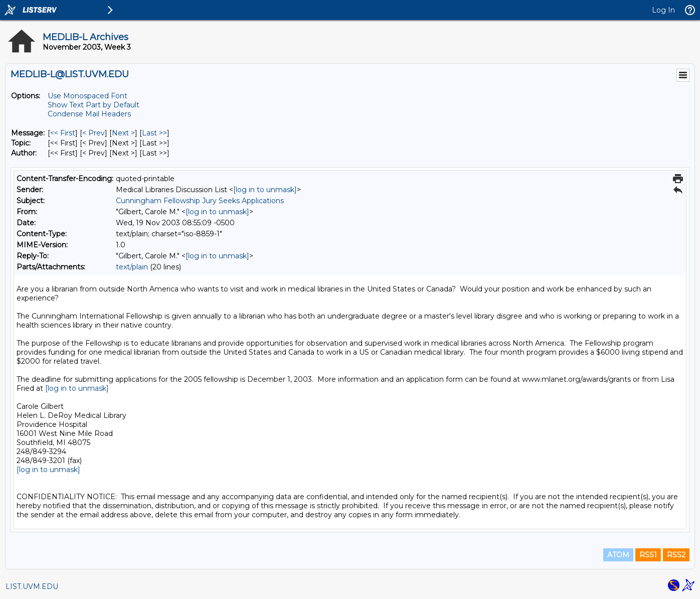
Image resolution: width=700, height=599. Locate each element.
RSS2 (676, 555)
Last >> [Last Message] (154, 133)
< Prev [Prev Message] (94, 133)
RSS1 (648, 555)
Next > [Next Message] (123, 133)
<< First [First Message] (63, 133)
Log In (663, 10)
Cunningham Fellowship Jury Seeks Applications (200, 201)
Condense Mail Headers (89, 114)
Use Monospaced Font (87, 96)
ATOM (618, 555)
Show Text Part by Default (94, 105)
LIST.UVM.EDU (32, 586)
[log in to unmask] (265, 190)
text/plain (132, 267)
